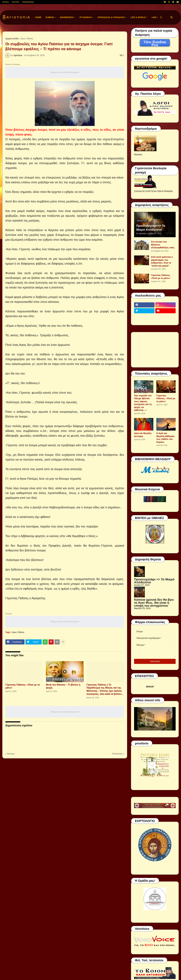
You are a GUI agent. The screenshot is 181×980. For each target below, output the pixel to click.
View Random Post (155, 42)
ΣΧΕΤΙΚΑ (16, 2)
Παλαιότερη (117, 754)
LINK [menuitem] (154, 17)
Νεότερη (11, 754)
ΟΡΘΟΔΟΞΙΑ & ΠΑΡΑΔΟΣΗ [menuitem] (111, 17)
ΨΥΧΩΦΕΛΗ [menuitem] (85, 17)
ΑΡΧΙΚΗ (6, 2)
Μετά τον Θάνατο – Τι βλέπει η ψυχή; (63, 686)
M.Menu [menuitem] (50, 17)
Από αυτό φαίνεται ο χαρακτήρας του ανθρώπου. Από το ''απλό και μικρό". (162, 261)
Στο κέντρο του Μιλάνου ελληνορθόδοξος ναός (163, 245)
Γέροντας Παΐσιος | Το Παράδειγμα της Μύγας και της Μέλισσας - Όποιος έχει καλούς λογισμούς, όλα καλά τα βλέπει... (105, 689)
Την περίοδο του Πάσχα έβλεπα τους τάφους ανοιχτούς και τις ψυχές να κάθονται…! (143, 403)
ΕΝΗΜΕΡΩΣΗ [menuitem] (67, 17)
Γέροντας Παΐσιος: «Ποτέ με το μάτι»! (23, 686)
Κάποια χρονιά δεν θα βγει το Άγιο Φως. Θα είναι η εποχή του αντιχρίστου (154, 602)
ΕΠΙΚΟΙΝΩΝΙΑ (28, 2)
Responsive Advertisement (65, 72)
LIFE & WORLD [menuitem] (138, 17)
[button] (161, 17)
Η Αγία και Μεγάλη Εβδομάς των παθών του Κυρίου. (165, 438)
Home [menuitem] (38, 17)
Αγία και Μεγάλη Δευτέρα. (143, 435)
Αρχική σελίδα (12, 39)
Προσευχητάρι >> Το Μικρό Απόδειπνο (151, 228)
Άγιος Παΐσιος (27, 39)
